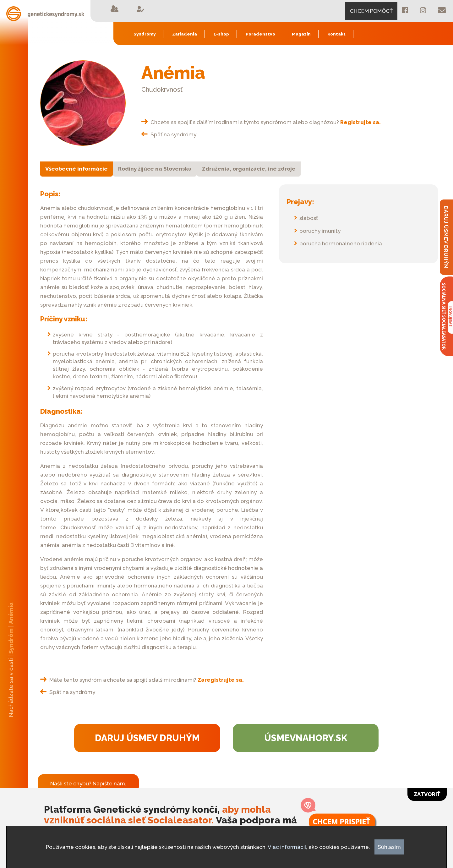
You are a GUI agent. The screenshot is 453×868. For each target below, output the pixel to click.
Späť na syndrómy (169, 134)
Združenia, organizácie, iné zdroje (249, 169)
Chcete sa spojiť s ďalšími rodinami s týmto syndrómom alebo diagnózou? (261, 122)
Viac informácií (287, 847)
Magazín (301, 34)
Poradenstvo (260, 34)
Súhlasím (389, 847)
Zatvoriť (427, 794)
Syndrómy (145, 34)
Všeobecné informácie (76, 169)
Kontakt (336, 34)
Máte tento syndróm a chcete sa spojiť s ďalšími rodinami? (142, 680)
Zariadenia (185, 34)
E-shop (221, 34)
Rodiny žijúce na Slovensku (155, 169)
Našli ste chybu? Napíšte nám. (88, 783)
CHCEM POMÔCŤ (371, 11)
